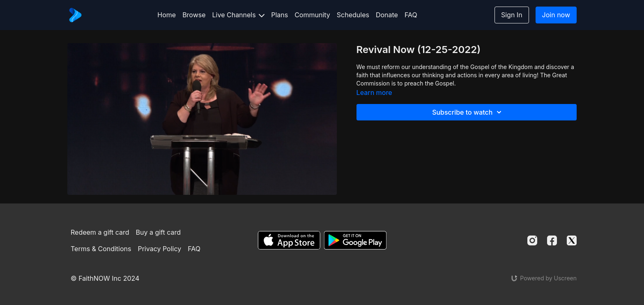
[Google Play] (355, 240)
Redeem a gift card (100, 232)
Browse (194, 15)
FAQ (411, 15)
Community (312, 15)
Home (167, 15)
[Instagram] (532, 240)
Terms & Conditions (101, 249)
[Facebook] (552, 240)
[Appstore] (289, 240)
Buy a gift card (159, 232)
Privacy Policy (159, 249)
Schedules (353, 15)
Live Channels (239, 15)
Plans (279, 15)
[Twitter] (572, 240)
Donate (387, 15)
